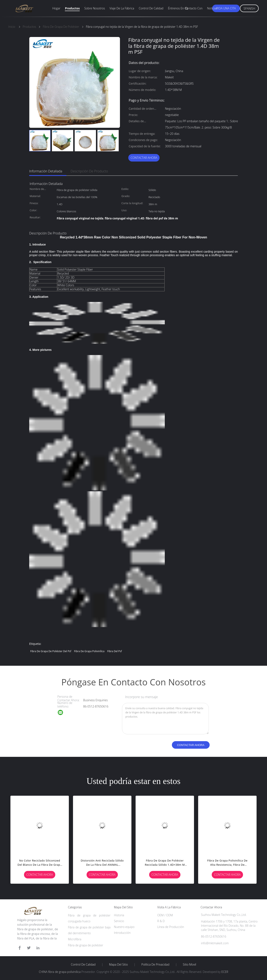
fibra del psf (115, 651)
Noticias (212, 8)
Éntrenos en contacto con (185, 8)
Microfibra (75, 939)
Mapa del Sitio (118, 965)
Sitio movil (190, 965)
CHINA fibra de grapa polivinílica (60, 972)
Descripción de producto (89, 171)
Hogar (56, 8)
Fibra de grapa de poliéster (86, 945)
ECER (225, 972)
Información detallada (46, 171)
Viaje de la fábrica (122, 8)
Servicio (119, 921)
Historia (119, 915)
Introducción (122, 933)
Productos (72, 8)
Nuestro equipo (124, 927)
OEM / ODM (165, 915)
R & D (161, 921)
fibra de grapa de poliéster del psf (51, 651)
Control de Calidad (83, 965)
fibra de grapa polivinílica (89, 651)
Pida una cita (226, 8)
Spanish (249, 8)
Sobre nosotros (95, 8)
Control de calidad (151, 8)
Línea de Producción (171, 927)
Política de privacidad (155, 965)
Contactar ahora (144, 158)
